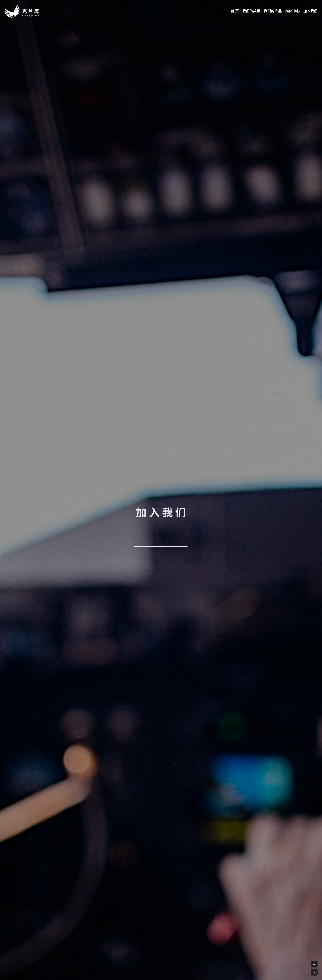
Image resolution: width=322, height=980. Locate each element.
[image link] (22, 11)
